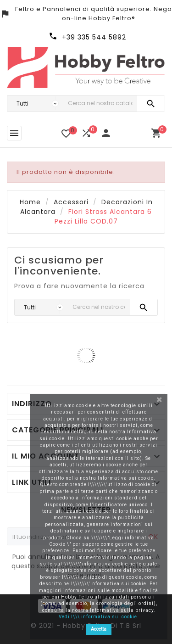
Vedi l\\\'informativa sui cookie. (99, 617)
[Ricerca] (100, 104)
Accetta (99, 629)
